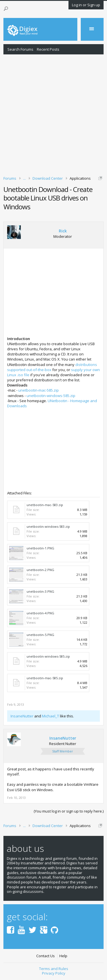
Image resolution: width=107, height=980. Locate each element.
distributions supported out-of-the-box (52, 367)
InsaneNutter (22, 716)
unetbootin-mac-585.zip (39, 390)
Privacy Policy (54, 973)
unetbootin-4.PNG (40, 613)
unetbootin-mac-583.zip (45, 505)
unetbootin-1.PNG (40, 548)
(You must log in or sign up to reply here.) (69, 811)
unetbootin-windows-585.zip (51, 396)
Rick (63, 231)
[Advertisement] (53, 114)
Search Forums (20, 49)
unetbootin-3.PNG (40, 591)
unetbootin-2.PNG (40, 570)
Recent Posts (48, 49)
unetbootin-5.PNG (40, 635)
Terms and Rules (54, 969)
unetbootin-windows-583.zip (48, 526)
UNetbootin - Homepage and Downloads (52, 403)
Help (63, 956)
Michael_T (51, 716)
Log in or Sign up (86, 5)
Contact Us (46, 956)
